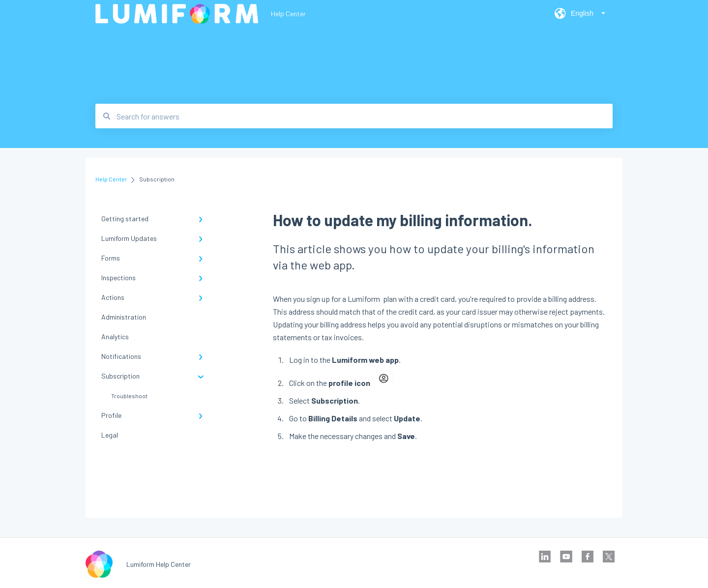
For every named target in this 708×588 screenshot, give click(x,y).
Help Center (288, 14)
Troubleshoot (129, 396)
